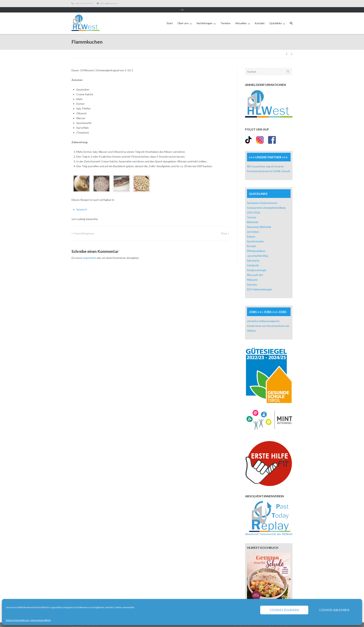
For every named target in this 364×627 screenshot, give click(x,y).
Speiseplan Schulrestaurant (262, 198)
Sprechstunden (255, 236)
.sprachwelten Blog (258, 251)
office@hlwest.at (109, 4)
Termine (225, 18)
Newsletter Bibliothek (259, 222)
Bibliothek (253, 217)
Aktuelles (241, 18)
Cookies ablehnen (334, 610)
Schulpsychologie (257, 265)
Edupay (251, 231)
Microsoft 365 (255, 270)
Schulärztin (253, 260)
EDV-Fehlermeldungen (259, 284)
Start (170, 18)
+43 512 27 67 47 (84, 4)
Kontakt (260, 18)
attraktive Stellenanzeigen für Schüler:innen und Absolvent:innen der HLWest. (268, 321)
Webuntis (252, 275)
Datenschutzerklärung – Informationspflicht (28, 620)
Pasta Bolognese (84, 228)
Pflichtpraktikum (256, 246)
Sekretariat (253, 255)
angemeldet (89, 253)
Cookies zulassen (284, 610)
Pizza (224, 228)
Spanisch (82, 204)
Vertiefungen (204, 18)
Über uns (183, 18)
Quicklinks (276, 18)
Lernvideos (253, 227)
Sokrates (252, 279)
